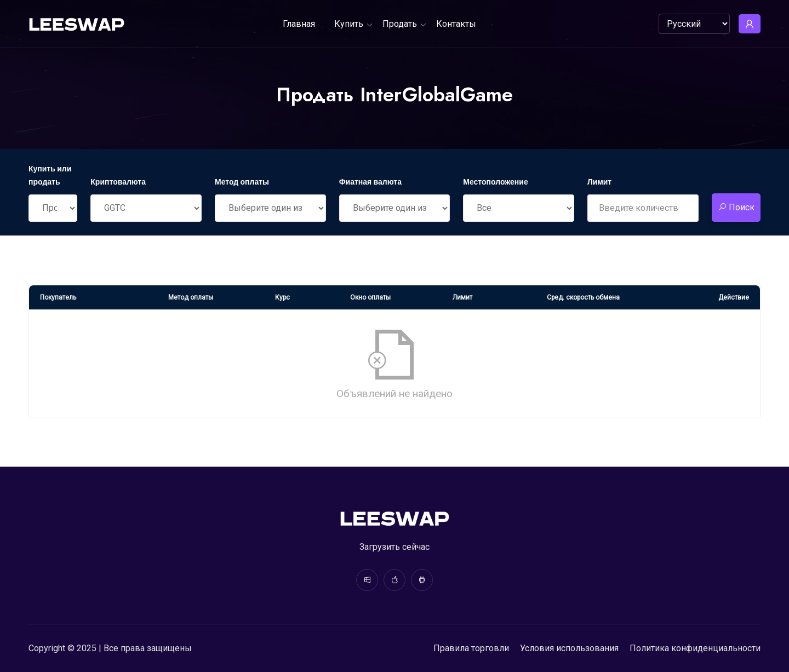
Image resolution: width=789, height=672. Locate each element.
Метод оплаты (242, 182)
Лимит (599, 182)
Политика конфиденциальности (695, 648)
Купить (349, 24)
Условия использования (569, 648)
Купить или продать (50, 175)
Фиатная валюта (370, 182)
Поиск (736, 207)
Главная (299, 24)
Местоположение (495, 182)
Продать (400, 24)
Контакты (456, 24)
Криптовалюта (118, 182)
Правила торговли (471, 648)
